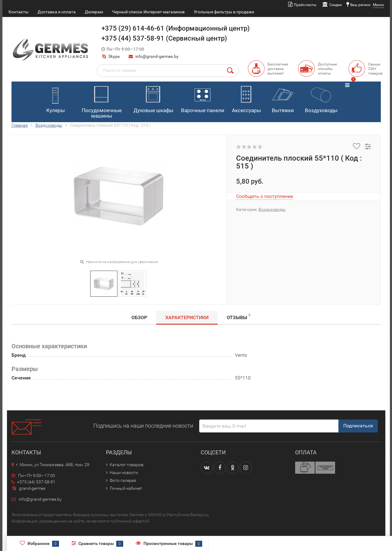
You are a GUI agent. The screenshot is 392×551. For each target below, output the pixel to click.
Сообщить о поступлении (265, 196)
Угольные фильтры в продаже (224, 12)
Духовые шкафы (153, 98)
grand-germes (28, 488)
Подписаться (358, 426)
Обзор (139, 317)
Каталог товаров (127, 465)
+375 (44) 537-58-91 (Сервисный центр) (164, 38)
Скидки (336, 5)
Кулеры (55, 98)
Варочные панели (203, 98)
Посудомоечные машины (102, 101)
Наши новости (124, 473)
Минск (378, 5)
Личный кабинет (126, 488)
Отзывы (239, 317)
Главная (20, 125)
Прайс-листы (305, 5)
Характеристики (187, 317)
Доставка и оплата (57, 12)
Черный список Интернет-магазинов (148, 12)
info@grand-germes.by (157, 56)
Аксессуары (246, 98)
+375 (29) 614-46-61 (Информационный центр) (176, 28)
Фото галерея (123, 480)
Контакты (18, 12)
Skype (110, 56)
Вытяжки (283, 98)
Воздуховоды (321, 98)
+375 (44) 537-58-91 (33, 482)
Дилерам (94, 12)
